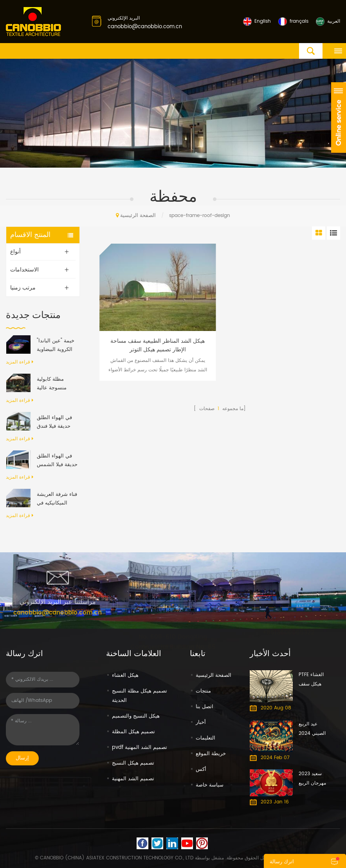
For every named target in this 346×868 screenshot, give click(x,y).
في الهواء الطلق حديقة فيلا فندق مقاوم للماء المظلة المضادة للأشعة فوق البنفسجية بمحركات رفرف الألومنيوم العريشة (57, 422)
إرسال (22, 758)
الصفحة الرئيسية (136, 216)
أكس (201, 769)
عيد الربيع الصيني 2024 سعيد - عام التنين (312, 729)
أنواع (15, 252)
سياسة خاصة (210, 785)
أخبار (201, 722)
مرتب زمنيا (23, 288)
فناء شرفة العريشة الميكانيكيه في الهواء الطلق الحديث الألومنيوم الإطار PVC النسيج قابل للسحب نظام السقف (57, 499)
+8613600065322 (288, 632)
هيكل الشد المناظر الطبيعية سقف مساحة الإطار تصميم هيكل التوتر (158, 345)
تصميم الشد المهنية (133, 779)
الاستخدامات (24, 270)
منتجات (203, 691)
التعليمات (205, 738)
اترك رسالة (282, 862)
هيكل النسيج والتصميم (136, 716)
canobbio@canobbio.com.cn (145, 27)
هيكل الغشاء (125, 675)
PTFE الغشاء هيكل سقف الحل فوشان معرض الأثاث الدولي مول (312, 680)
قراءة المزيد (20, 362)
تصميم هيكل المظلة (133, 732)
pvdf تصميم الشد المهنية (140, 748)
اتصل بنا (205, 707)
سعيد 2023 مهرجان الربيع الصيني (312, 779)
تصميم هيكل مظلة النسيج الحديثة (140, 696)
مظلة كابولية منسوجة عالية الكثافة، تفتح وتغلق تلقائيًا (57, 384)
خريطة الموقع (211, 754)
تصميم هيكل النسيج (133, 763)
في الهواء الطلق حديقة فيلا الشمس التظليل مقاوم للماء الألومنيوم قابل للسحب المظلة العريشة (58, 461)
